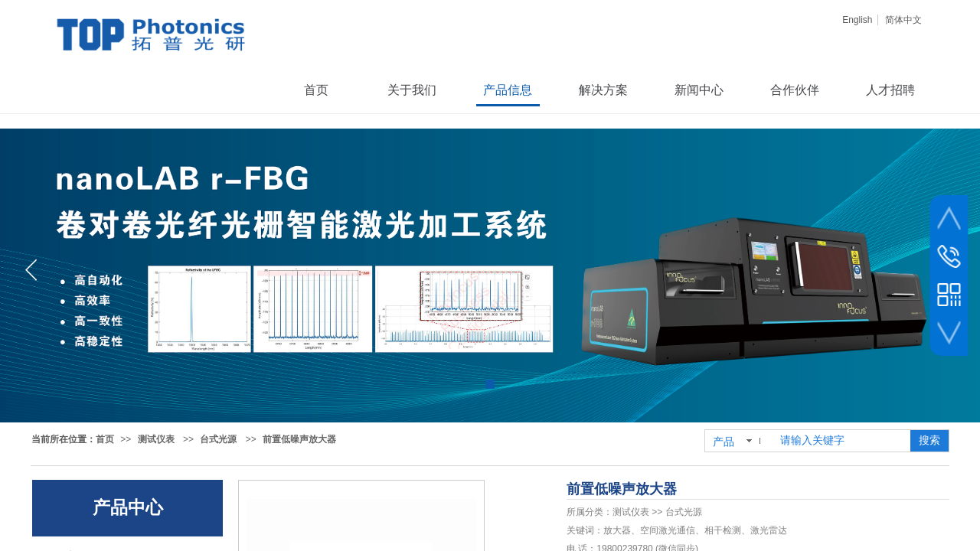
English (857, 20)
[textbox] (842, 441)
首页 (105, 439)
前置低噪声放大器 (299, 439)
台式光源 (218, 439)
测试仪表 (156, 439)
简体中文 (903, 20)
